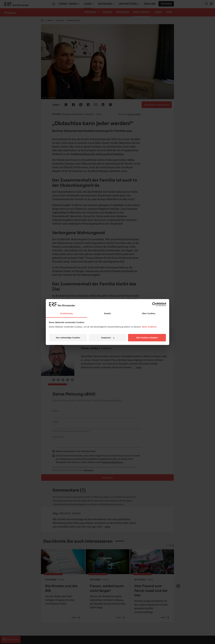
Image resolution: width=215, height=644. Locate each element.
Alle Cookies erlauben (147, 338)
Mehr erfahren (149, 327)
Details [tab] (107, 313)
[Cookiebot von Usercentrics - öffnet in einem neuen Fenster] (154, 304)
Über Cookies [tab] (149, 313)
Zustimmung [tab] (66, 313)
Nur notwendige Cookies (68, 338)
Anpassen (108, 338)
